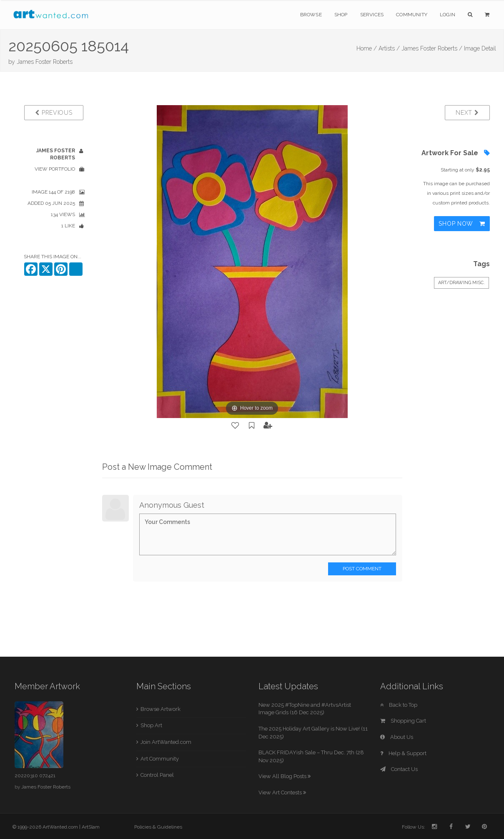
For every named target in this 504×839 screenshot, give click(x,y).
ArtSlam (91, 827)
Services (372, 15)
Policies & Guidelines (158, 827)
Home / (367, 48)
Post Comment (362, 569)
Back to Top (399, 705)
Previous (54, 113)
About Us (397, 737)
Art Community (160, 759)
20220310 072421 (35, 776)
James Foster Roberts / (432, 48)
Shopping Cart (403, 721)
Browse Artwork (160, 709)
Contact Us (399, 769)
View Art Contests (282, 792)
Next (467, 113)
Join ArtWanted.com (166, 742)
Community (412, 15)
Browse (311, 15)
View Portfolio (55, 169)
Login (448, 15)
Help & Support (403, 753)
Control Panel (157, 775)
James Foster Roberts (45, 62)
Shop (341, 15)
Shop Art (151, 725)
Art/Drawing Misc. (461, 283)
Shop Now (462, 224)
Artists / (389, 48)
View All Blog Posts (285, 776)
